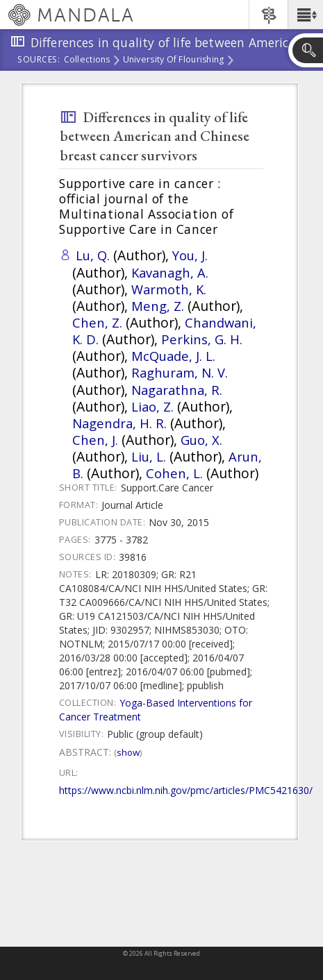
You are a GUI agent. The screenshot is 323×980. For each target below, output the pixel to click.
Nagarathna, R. (177, 390)
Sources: (39, 60)
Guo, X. (201, 440)
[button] (305, 15)
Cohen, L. (174, 473)
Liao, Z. (152, 406)
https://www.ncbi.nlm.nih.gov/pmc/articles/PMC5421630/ (186, 790)
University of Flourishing (174, 60)
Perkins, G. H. (202, 339)
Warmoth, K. (169, 289)
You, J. (190, 255)
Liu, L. (149, 456)
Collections (87, 60)
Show (128, 752)
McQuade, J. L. (173, 356)
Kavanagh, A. (170, 272)
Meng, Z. (158, 306)
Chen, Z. (97, 322)
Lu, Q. (93, 255)
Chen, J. (95, 440)
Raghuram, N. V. (180, 372)
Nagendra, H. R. (119, 423)
